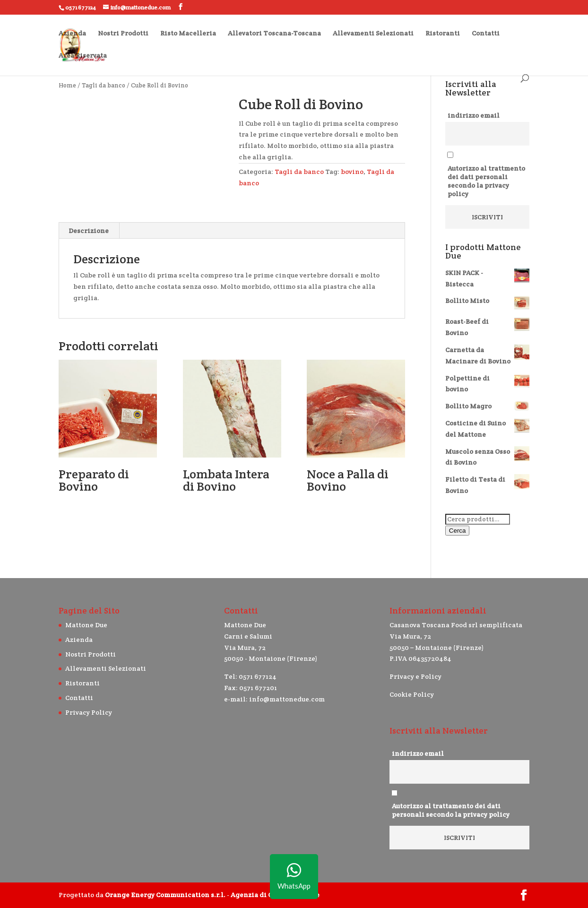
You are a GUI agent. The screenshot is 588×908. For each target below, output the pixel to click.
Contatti (486, 34)
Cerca (458, 531)
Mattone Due (86, 625)
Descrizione (89, 231)
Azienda (72, 34)
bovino (352, 172)
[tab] (89, 231)
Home (67, 85)
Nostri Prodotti (123, 34)
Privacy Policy (89, 712)
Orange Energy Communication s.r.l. (165, 895)
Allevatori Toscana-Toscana (274, 34)
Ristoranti (443, 34)
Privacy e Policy (415, 676)
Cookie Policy (412, 694)
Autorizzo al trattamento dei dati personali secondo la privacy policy (451, 810)
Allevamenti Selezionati (373, 34)
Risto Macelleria (188, 34)
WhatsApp (294, 877)
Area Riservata (83, 56)
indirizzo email (474, 115)
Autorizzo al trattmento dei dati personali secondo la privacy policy (486, 181)
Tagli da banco (104, 85)
